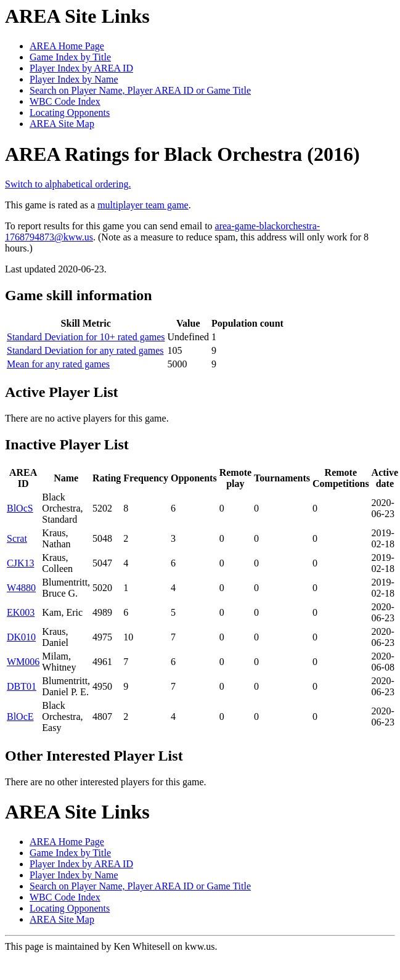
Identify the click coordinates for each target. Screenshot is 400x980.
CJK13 (20, 563)
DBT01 (22, 686)
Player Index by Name (74, 79)
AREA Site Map (62, 124)
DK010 (21, 637)
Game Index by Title (70, 57)
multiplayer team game (143, 205)
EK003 (21, 612)
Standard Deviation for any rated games (85, 350)
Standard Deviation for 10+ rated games (86, 337)
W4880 (21, 588)
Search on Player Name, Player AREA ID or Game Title (140, 90)
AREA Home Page (67, 46)
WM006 (23, 662)
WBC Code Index (65, 101)
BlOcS (20, 508)
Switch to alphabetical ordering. (68, 184)
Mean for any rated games (58, 364)
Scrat (17, 538)
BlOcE (20, 717)
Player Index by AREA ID (81, 68)
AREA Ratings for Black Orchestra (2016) (182, 154)
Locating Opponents (70, 112)
